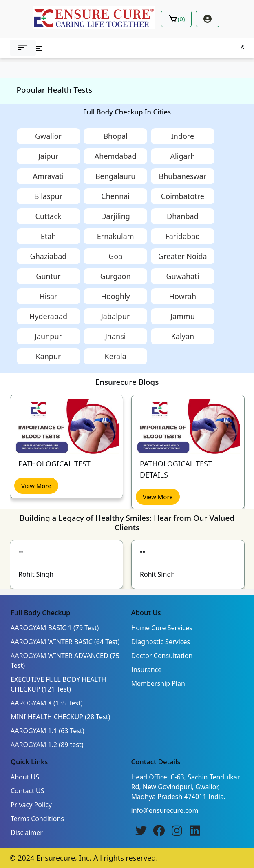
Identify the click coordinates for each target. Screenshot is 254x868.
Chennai (115, 196)
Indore (183, 136)
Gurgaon (116, 276)
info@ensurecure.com (165, 810)
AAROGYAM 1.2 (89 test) (47, 745)
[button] (23, 48)
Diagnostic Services (161, 642)
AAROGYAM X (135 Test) (47, 703)
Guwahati (182, 276)
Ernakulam (116, 236)
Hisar (48, 296)
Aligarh (183, 156)
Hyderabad (48, 316)
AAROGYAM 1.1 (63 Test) (47, 731)
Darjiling (115, 216)
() (177, 19)
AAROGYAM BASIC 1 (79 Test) (55, 628)
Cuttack (49, 216)
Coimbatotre (183, 196)
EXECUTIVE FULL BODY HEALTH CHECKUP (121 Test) (58, 684)
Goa (115, 256)
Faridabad (182, 236)
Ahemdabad (116, 156)
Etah (49, 236)
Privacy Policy (31, 805)
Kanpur (49, 356)
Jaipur (48, 156)
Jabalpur (115, 316)
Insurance (147, 669)
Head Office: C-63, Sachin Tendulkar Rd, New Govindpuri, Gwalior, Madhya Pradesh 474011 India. (186, 787)
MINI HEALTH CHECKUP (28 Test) (60, 717)
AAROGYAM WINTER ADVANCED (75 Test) (65, 660)
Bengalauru (116, 176)
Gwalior (48, 136)
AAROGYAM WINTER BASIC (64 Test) (65, 642)
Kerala (116, 356)
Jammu (183, 316)
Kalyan (183, 336)
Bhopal (115, 136)
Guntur (48, 276)
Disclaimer (27, 832)
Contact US (28, 791)
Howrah (183, 296)
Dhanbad (183, 216)
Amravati (49, 176)
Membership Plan (158, 683)
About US (25, 777)
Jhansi (116, 336)
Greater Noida (183, 256)
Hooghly (116, 296)
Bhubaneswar (183, 176)
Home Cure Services (162, 628)
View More (36, 486)
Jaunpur (48, 336)
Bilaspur (48, 196)
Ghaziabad (49, 256)
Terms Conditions (37, 819)
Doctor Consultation (162, 656)
